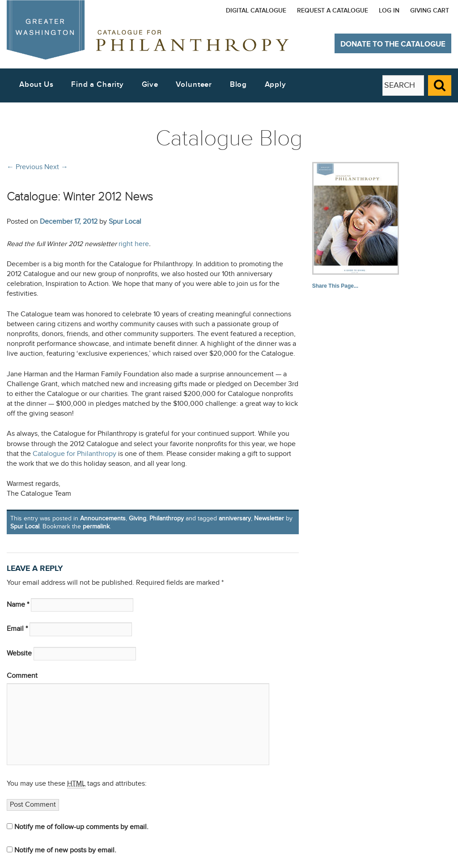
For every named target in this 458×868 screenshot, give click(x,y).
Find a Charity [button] (98, 85)
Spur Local (125, 221)
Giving (138, 518)
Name (18, 605)
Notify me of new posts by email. (65, 850)
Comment (22, 676)
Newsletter (269, 518)
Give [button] (150, 85)
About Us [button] (36, 85)
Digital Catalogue (256, 11)
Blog (238, 85)
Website (19, 653)
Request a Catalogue (333, 11)
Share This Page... (335, 286)
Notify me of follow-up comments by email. (81, 827)
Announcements (103, 518)
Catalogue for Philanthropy (74, 454)
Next (56, 167)
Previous (25, 167)
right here (134, 244)
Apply (276, 85)
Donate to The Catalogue (393, 44)
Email (17, 629)
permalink (96, 526)
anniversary (235, 518)
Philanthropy (167, 518)
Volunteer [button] (194, 85)
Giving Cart (430, 11)
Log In (389, 11)
